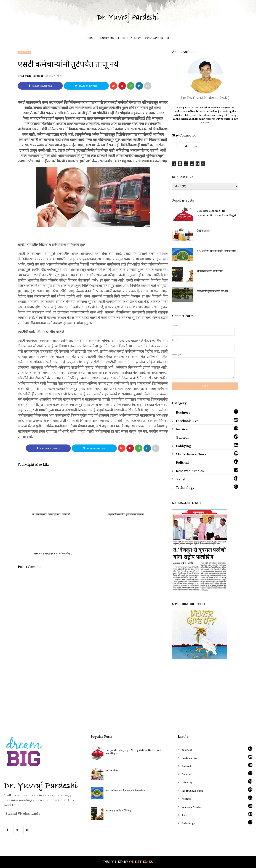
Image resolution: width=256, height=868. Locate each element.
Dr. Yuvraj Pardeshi (32, 76)
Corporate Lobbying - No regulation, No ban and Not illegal (216, 213)
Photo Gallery (130, 38)
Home (91, 38)
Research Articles (190, 471)
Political (24, 52)
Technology (185, 488)
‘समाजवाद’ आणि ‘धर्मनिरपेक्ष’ (210, 271)
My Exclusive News (191, 454)
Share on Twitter (86, 86)
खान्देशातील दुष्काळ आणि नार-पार (212, 291)
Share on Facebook (40, 86)
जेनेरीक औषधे (203, 231)
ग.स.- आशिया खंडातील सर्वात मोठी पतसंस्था (216, 251)
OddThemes (141, 862)
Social (181, 479)
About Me (107, 38)
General (182, 438)
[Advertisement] (205, 695)
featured (183, 429)
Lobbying (183, 446)
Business (183, 413)
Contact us (154, 38)
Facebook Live (187, 421)
